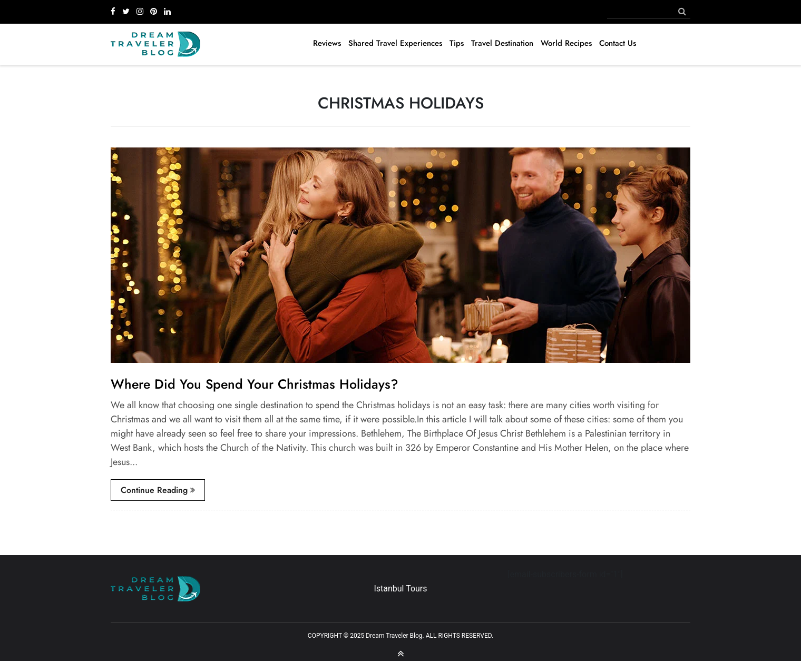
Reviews (327, 43)
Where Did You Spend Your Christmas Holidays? (255, 384)
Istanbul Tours (400, 589)
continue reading (158, 490)
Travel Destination (502, 43)
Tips (457, 43)
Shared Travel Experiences (395, 43)
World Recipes (566, 43)
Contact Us (618, 43)
